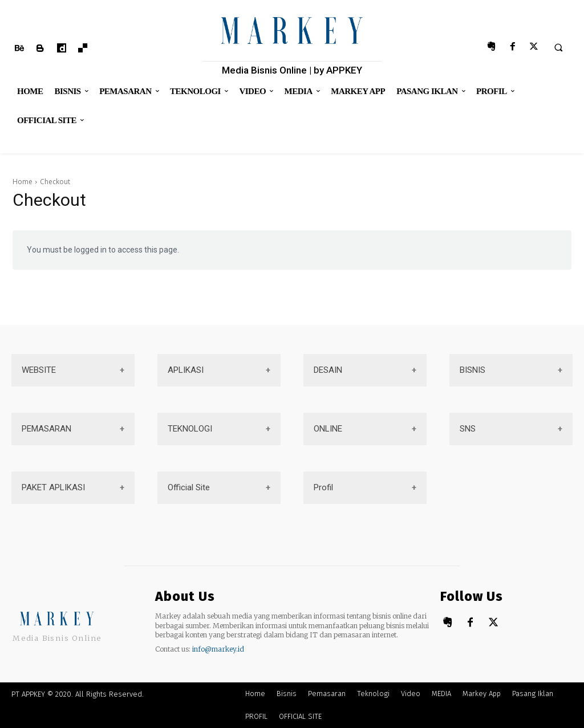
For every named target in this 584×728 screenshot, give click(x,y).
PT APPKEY (28, 694)
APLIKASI (186, 370)
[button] (558, 47)
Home (23, 182)
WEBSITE (39, 370)
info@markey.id (218, 649)
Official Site (189, 487)
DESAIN (328, 370)
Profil (323, 487)
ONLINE (328, 429)
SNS (468, 429)
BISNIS (473, 370)
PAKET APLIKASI (53, 487)
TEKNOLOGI (190, 429)
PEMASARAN (46, 429)
